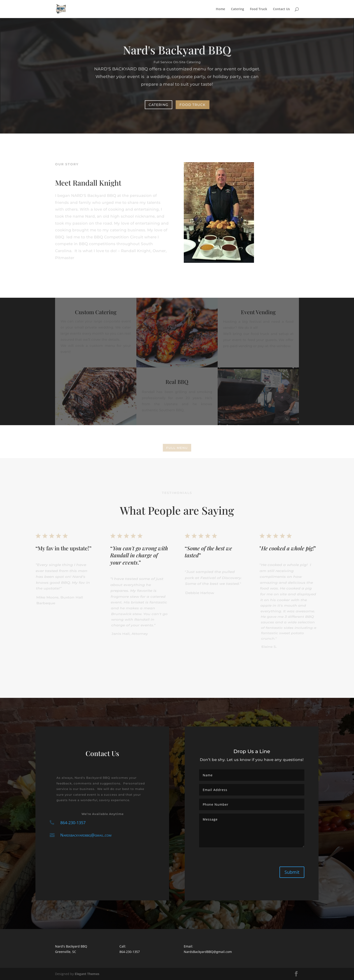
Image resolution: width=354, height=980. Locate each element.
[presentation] (230, 859)
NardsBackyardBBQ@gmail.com (208, 952)
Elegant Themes (87, 974)
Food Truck (259, 9)
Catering (238, 9)
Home (220, 9)
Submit (292, 872)
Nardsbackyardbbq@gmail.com (86, 835)
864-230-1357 (73, 823)
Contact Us (281, 9)
